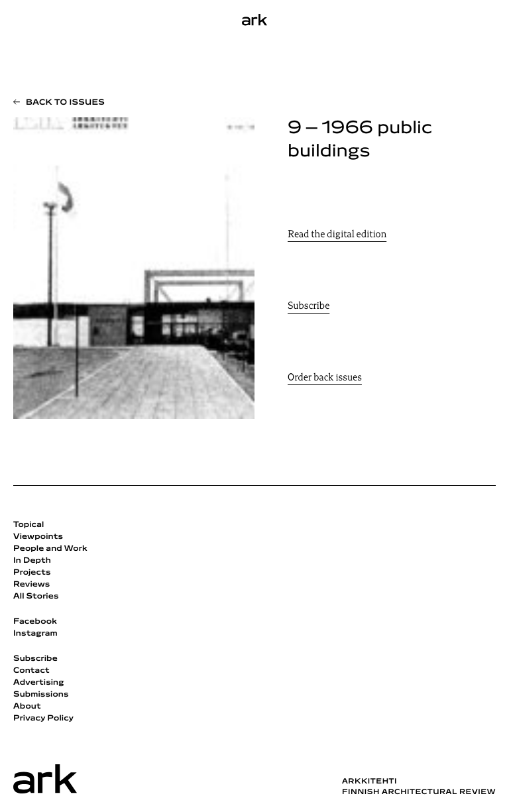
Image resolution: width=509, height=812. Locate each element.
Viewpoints (38, 537)
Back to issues (65, 103)
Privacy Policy (43, 719)
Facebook (35, 622)
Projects (32, 573)
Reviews (31, 585)
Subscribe (309, 307)
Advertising (39, 683)
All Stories (36, 597)
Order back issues (325, 378)
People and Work (50, 549)
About (27, 707)
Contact (31, 671)
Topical (28, 525)
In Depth (32, 561)
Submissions (41, 695)
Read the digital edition (337, 235)
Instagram (35, 634)
